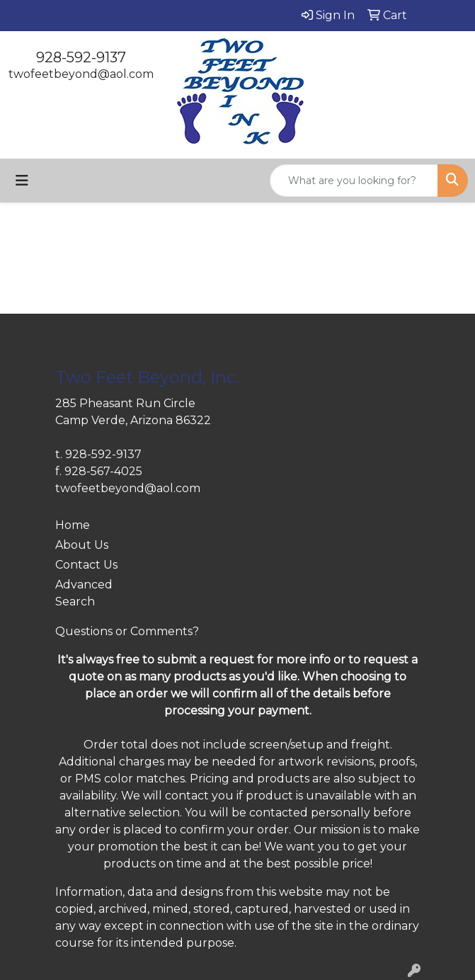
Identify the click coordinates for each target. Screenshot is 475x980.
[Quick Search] (354, 181)
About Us (82, 545)
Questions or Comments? (127, 631)
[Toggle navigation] (22, 181)
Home (73, 525)
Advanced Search (84, 593)
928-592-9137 (81, 57)
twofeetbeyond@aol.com (81, 74)
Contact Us (86, 565)
